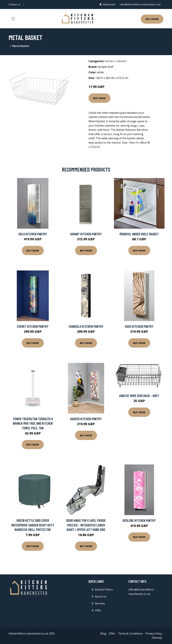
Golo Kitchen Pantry (33, 234)
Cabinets (121, 61)
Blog (103, 634)
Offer (98, 610)
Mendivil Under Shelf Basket (139, 234)
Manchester (109, 4)
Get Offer (152, 19)
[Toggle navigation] (13, 19)
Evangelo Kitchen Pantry (86, 326)
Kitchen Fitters (104, 590)
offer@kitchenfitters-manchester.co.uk (140, 4)
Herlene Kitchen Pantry (139, 520)
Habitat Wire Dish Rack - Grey (139, 396)
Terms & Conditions (130, 634)
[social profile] (24, 4)
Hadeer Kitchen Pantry (86, 419)
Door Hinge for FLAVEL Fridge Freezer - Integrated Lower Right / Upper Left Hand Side (86, 525)
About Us (101, 597)
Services (100, 603)
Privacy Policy (154, 634)
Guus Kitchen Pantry (139, 326)
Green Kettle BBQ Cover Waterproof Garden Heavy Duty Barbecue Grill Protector (33, 525)
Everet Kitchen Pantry (33, 326)
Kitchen (109, 61)
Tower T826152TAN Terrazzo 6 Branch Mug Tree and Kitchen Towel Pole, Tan (33, 423)
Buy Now (99, 98)
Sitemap (157, 638)
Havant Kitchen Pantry (86, 234)
